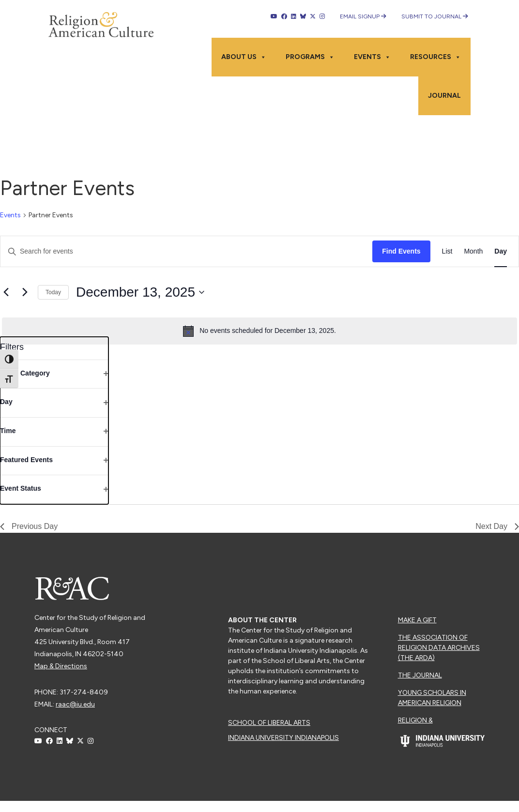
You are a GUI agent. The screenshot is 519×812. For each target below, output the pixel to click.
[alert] (259, 331)
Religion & (415, 720)
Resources (435, 57)
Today (53, 292)
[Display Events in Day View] (501, 251)
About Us (244, 57)
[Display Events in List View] (447, 251)
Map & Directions (61, 666)
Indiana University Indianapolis (283, 738)
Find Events (401, 251)
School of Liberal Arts (269, 723)
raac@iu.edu (75, 704)
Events (372, 57)
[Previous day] (6, 292)
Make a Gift (417, 620)
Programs (310, 57)
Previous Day (29, 526)
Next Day (497, 526)
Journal (444, 96)
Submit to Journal (435, 16)
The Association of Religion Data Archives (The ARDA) (439, 648)
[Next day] (25, 292)
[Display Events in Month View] (473, 251)
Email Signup (363, 16)
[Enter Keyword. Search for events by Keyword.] (186, 251)
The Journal (420, 675)
